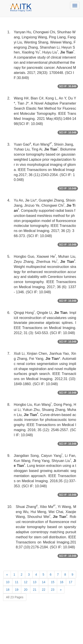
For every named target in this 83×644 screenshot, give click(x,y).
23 (53, 590)
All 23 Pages (15, 597)
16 (62, 582)
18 (8, 590)
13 (35, 582)
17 (71, 582)
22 (44, 590)
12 (26, 582)
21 (35, 590)
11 (17, 582)
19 (17, 590)
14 (44, 582)
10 (8, 582)
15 (53, 582)
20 (26, 590)
